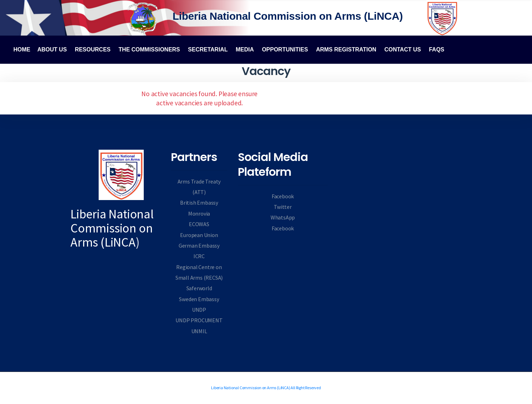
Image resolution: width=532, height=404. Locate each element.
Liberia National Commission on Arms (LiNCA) (288, 16)
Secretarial (208, 49)
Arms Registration (346, 49)
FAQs (437, 49)
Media (245, 49)
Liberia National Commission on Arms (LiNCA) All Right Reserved (266, 388)
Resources (92, 49)
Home (22, 49)
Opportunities (285, 49)
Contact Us (403, 49)
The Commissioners (149, 49)
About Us (52, 49)
